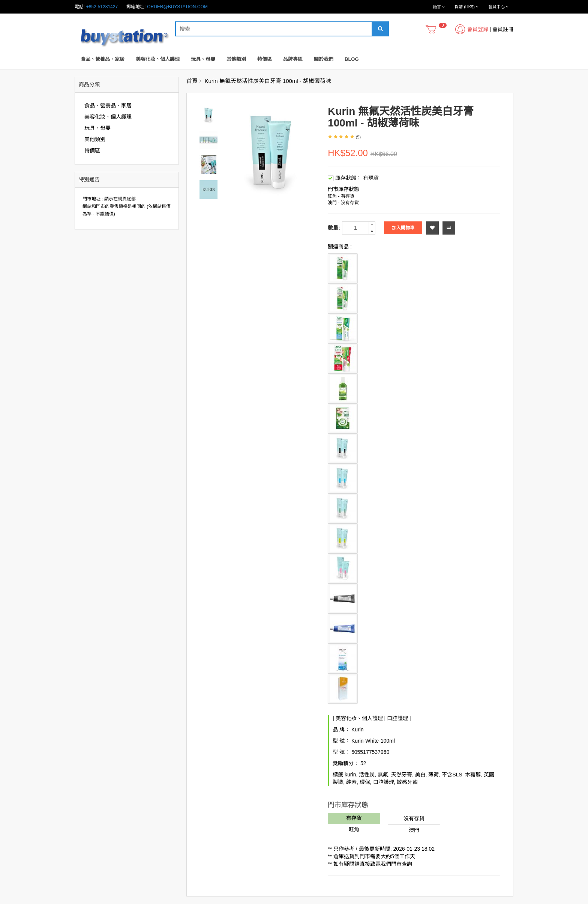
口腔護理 (397, 718)
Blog (352, 59)
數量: (334, 228)
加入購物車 (403, 228)
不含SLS (452, 775)
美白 (420, 775)
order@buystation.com (177, 7)
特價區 (265, 59)
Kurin (358, 730)
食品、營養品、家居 (103, 59)
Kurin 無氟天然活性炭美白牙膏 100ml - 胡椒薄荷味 (268, 81)
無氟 (383, 775)
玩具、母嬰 (203, 59)
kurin (350, 775)
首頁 (192, 81)
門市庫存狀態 (343, 189)
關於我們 (324, 59)
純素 (351, 782)
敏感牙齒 (407, 782)
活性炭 (367, 775)
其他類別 (236, 59)
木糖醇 (473, 775)
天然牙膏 (402, 775)
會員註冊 (503, 29)
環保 (365, 782)
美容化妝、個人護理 (158, 59)
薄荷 (433, 775)
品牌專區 (293, 59)
